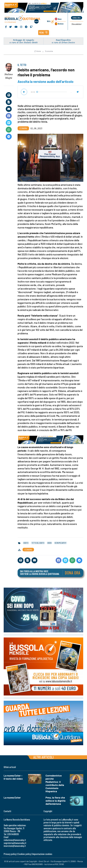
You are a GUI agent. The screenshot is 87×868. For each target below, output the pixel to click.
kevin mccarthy (60, 543)
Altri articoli (43, 757)
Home (37, 51)
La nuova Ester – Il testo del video (13, 777)
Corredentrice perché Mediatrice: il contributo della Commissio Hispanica (55, 784)
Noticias (60, 24)
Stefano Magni (9, 76)
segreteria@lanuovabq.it (15, 843)
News (60, 19)
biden (49, 543)
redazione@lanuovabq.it (15, 840)
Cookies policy (24, 854)
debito (26, 543)
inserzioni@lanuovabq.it (15, 846)
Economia (49, 51)
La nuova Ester (12, 798)
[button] (44, 33)
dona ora (77, 18)
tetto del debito (38, 543)
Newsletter (77, 24)
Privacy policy (10, 854)
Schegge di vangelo (24, 40)
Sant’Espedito (63, 40)
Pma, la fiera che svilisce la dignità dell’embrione (56, 801)
